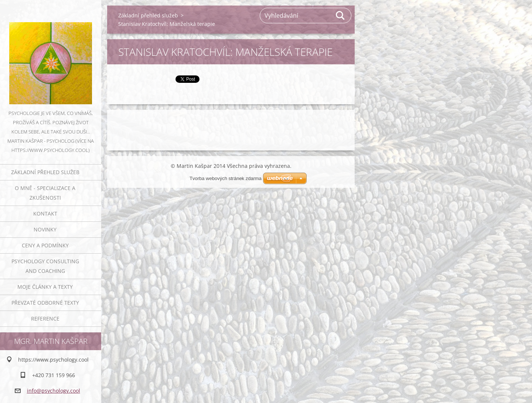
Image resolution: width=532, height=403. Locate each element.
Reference (45, 319)
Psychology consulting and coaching (45, 266)
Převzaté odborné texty (45, 303)
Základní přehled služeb (45, 172)
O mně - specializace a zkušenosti (45, 193)
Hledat (341, 16)
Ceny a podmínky (45, 245)
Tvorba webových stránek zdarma (226, 178)
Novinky (45, 229)
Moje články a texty (45, 287)
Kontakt (45, 214)
